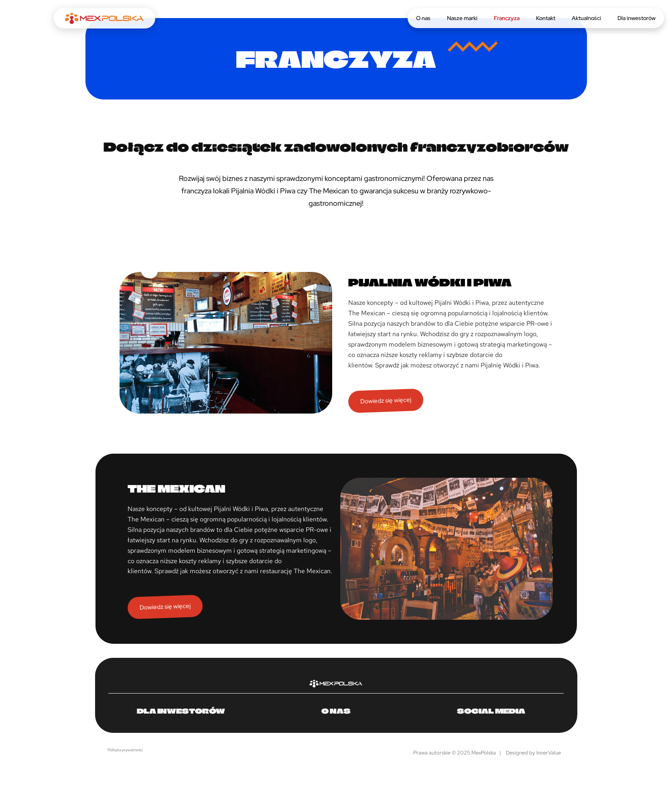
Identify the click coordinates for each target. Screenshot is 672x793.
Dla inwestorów (636, 18)
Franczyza (507, 18)
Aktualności (586, 18)
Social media (491, 711)
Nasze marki (462, 18)
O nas (423, 18)
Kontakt (546, 18)
